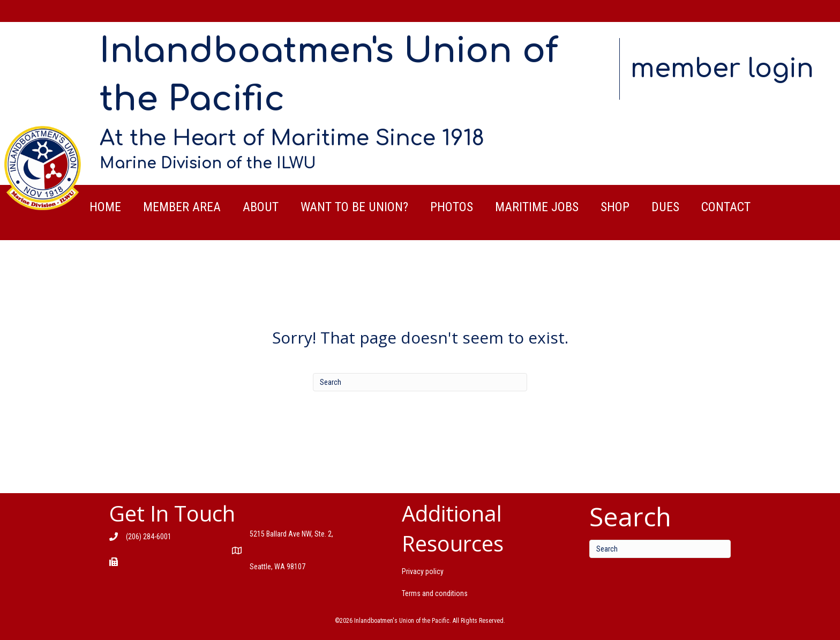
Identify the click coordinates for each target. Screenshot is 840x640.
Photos (452, 207)
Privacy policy (423, 571)
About (261, 207)
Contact (726, 207)
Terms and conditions (435, 593)
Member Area (182, 207)
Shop (615, 207)
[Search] (420, 382)
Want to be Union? (354, 207)
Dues (665, 207)
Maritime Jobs (537, 207)
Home (105, 207)
